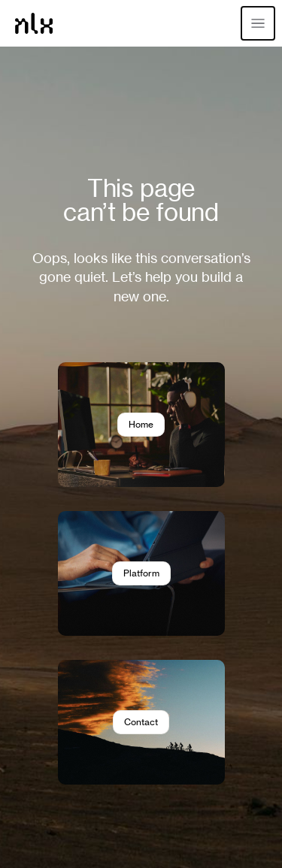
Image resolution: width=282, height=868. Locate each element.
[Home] (34, 23)
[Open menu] (258, 23)
